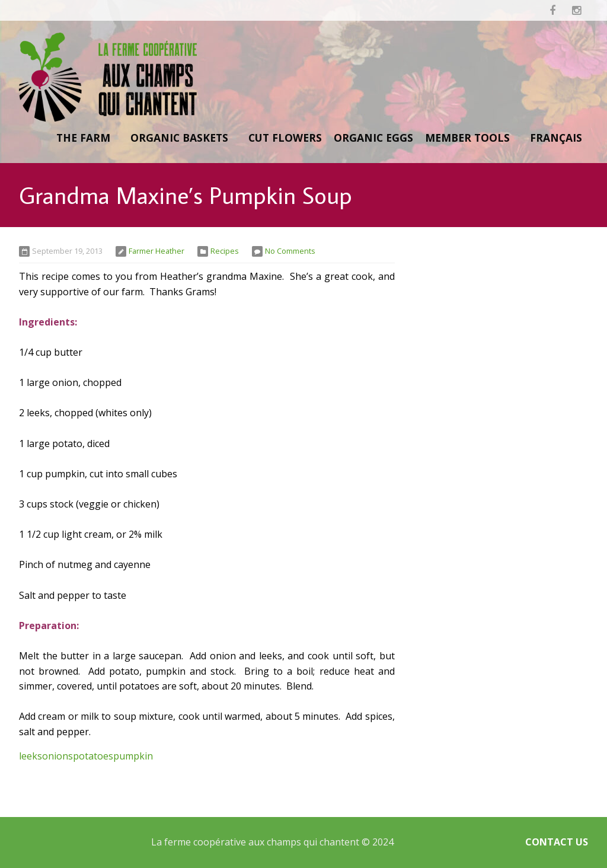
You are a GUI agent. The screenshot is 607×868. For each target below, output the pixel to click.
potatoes (93, 756)
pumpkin (133, 756)
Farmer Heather (156, 251)
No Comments (290, 251)
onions (57, 756)
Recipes (225, 251)
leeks (31, 756)
